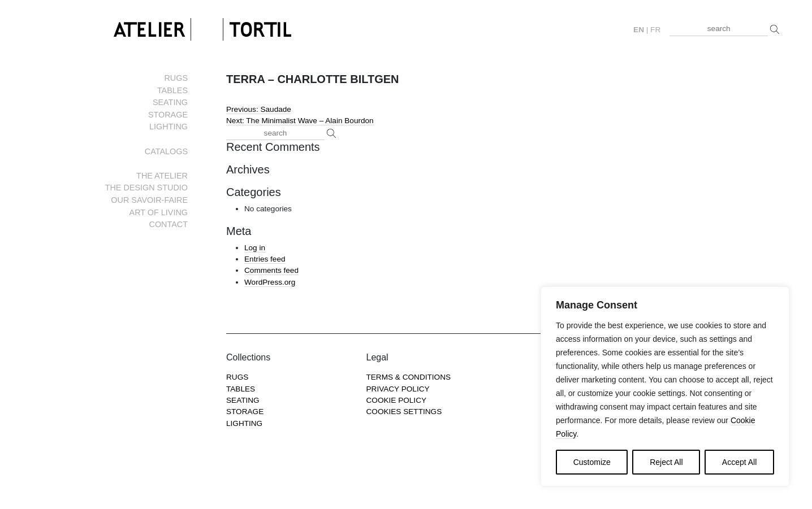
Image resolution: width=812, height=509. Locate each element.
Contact (169, 224)
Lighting (169, 127)
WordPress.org (270, 282)
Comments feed (271, 270)
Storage (168, 115)
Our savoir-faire (149, 200)
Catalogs (166, 151)
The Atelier (162, 176)
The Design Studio (146, 188)
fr (655, 30)
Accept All (739, 462)
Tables (172, 90)
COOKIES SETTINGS (404, 412)
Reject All (666, 462)
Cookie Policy (397, 400)
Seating (170, 102)
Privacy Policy (398, 389)
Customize (592, 462)
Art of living (159, 212)
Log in (255, 248)
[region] (665, 386)
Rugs (176, 78)
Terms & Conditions (409, 377)
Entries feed (265, 259)
